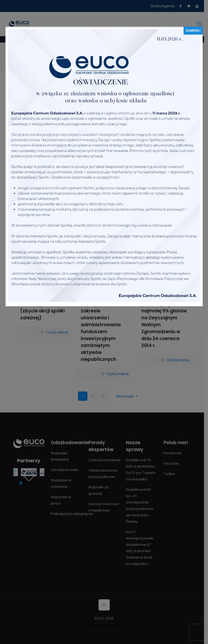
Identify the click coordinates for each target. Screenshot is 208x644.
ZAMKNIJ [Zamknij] (193, 30)
